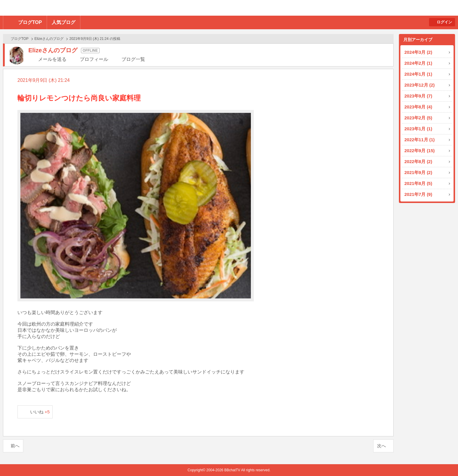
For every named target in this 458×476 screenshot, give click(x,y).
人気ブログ (64, 22)
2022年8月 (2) (418, 161)
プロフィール (94, 59)
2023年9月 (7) (418, 96)
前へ (15, 446)
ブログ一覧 (133, 59)
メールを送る (52, 59)
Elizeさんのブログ (49, 39)
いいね (40, 412)
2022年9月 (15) (420, 151)
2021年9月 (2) (418, 172)
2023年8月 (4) (418, 107)
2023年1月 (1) (418, 129)
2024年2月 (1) (418, 63)
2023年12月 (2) (420, 85)
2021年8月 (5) (418, 183)
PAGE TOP (442, 460)
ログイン (444, 22)
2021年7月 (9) (418, 194)
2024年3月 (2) (418, 52)
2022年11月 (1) (420, 140)
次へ (381, 446)
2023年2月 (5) (418, 118)
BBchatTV (84, 8)
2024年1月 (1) (418, 74)
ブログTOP (30, 22)
